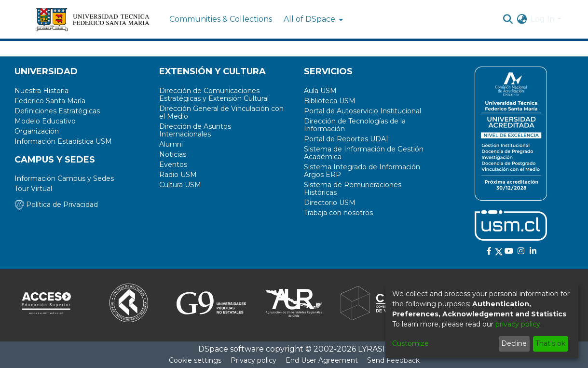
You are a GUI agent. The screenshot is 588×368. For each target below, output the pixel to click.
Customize (410, 343)
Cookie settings (195, 360)
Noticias (173, 154)
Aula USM (320, 91)
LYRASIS (374, 349)
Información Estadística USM (63, 141)
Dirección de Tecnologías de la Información (355, 125)
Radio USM (178, 175)
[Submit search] (508, 19)
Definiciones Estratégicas (57, 111)
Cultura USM (180, 185)
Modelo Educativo (45, 121)
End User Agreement (322, 360)
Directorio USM (330, 203)
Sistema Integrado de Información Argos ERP (362, 171)
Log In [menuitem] (543, 19)
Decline (514, 343)
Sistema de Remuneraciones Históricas (353, 189)
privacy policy (518, 324)
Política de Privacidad (56, 204)
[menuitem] (312, 19)
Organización (37, 131)
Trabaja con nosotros (338, 213)
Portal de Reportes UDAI (346, 139)
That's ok (550, 343)
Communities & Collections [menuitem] (221, 19)
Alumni (171, 144)
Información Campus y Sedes (64, 178)
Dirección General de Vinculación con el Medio (221, 112)
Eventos (173, 164)
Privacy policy (253, 360)
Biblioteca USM (330, 101)
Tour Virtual (33, 189)
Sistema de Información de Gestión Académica (364, 153)
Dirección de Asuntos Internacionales (195, 130)
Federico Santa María (50, 101)
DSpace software (231, 349)
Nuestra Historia (41, 91)
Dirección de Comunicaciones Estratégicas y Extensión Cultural (214, 95)
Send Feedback (393, 360)
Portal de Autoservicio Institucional (362, 111)
